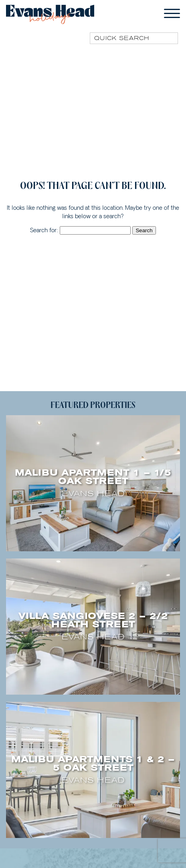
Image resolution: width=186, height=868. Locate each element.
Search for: (44, 230)
